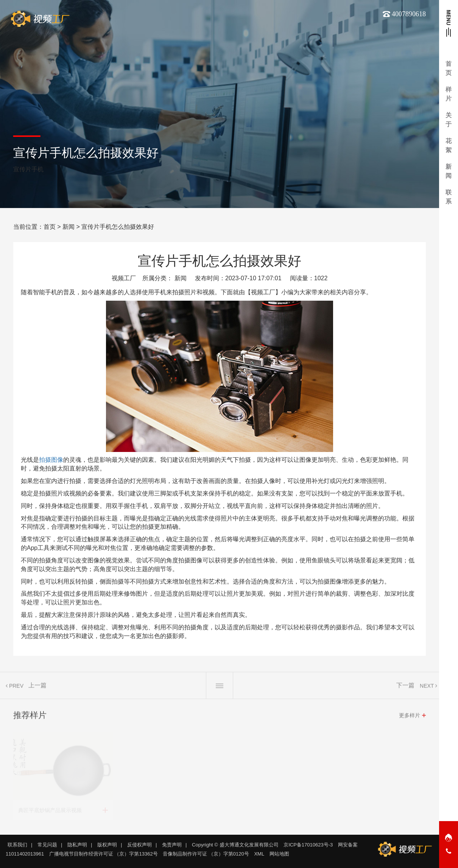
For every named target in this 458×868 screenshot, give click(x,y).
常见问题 (47, 845)
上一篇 (37, 687)
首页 (50, 227)
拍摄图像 (51, 460)
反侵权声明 (139, 845)
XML (259, 854)
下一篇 (405, 687)
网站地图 (279, 854)
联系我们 (17, 845)
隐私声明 (77, 845)
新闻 (69, 227)
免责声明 (172, 845)
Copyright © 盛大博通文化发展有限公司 (235, 845)
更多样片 (410, 717)
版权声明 (107, 845)
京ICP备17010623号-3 (308, 845)
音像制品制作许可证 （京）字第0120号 (206, 854)
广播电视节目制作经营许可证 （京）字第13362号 (104, 854)
